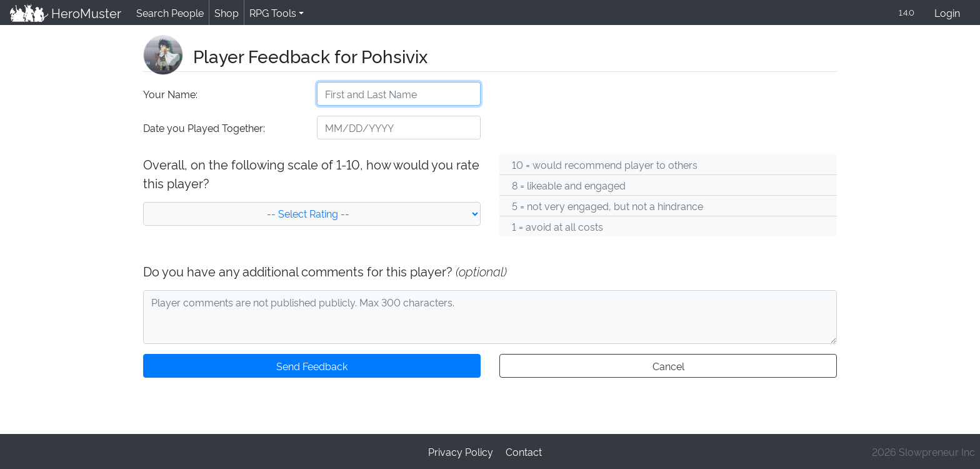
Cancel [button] (668, 367)
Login (947, 13)
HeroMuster (65, 13)
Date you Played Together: (203, 129)
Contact (523, 451)
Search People (168, 13)
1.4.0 (906, 13)
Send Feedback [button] (312, 367)
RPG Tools (270, 13)
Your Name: (170, 95)
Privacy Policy (461, 451)
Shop (224, 13)
